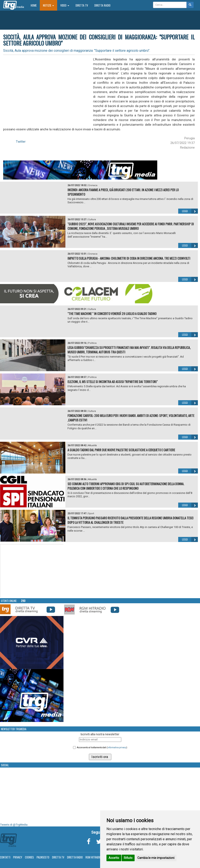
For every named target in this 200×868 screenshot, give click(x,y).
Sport (91, 513)
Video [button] (65, 5)
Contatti (5, 857)
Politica (92, 343)
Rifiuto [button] (128, 858)
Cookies (29, 857)
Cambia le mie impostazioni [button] (156, 858)
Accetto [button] (114, 858)
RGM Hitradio (93, 857)
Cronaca (93, 185)
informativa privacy (117, 747)
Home (35, 5)
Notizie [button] (48, 5)
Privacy (18, 857)
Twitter (21, 142)
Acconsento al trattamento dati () (102, 747)
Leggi (190, 211)
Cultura (92, 219)
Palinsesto (43, 857)
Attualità (92, 445)
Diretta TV (82, 5)
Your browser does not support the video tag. (32, 571)
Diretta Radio (102, 5)
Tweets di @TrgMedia (14, 825)
